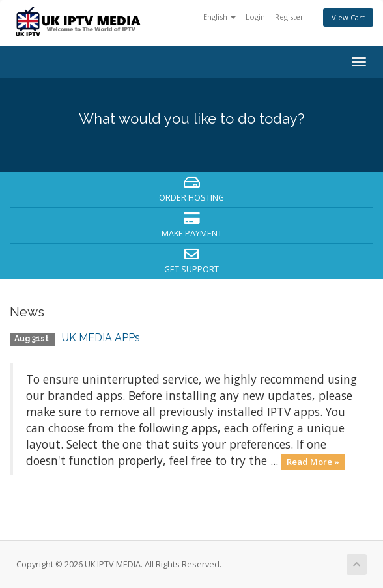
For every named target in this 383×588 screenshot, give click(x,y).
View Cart (348, 17)
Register (289, 17)
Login (255, 17)
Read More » (313, 462)
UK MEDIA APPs (101, 338)
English (220, 17)
